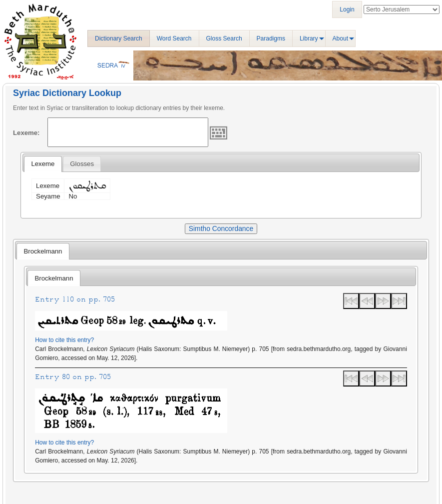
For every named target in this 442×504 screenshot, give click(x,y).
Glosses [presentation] (82, 164)
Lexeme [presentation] (43, 164)
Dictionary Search (119, 38)
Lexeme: (26, 133)
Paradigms (271, 38)
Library (309, 38)
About (340, 38)
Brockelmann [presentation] (43, 251)
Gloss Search (224, 38)
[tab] (43, 164)
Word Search (174, 38)
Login (347, 9)
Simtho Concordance (221, 228)
